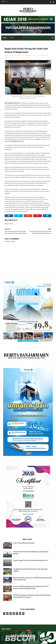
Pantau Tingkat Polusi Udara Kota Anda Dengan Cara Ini (31, 560)
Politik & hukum (44, 55)
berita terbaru (32, 55)
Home (5, 38)
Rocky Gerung (9, 57)
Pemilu (38, 55)
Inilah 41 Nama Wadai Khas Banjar (24, 543)
